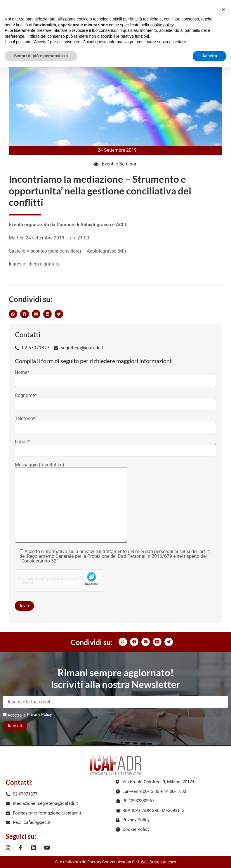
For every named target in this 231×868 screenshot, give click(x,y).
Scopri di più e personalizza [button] (41, 56)
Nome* (115, 377)
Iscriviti (15, 726)
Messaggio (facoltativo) (71, 503)
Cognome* (115, 400)
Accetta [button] (210, 56)
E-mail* (115, 446)
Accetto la (14, 715)
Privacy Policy (39, 715)
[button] (13, 314)
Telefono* (115, 423)
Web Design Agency (158, 862)
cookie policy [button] (162, 25)
